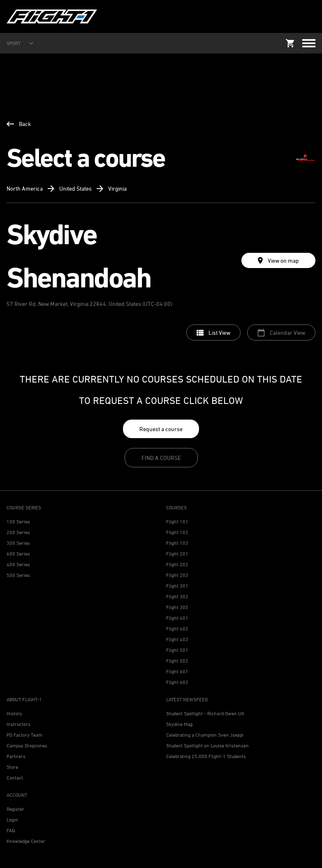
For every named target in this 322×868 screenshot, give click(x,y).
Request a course (161, 429)
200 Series (18, 532)
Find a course (161, 458)
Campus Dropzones (27, 745)
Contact (15, 778)
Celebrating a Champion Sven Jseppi (205, 735)
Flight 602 (177, 682)
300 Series (18, 543)
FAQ (11, 830)
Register (15, 809)
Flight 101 (177, 521)
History (14, 713)
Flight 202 (177, 564)
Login (12, 820)
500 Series (18, 575)
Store (12, 767)
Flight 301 (177, 586)
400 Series (18, 564)
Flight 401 (177, 618)
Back (19, 124)
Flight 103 (177, 543)
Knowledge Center (26, 841)
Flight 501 (177, 650)
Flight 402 (177, 629)
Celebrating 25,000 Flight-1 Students (206, 756)
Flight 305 (177, 607)
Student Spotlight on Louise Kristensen (207, 745)
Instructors (19, 724)
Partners (16, 756)
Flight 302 (177, 596)
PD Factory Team (24, 735)
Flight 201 (177, 554)
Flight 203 (177, 575)
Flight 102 (177, 532)
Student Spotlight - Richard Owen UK (205, 713)
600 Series (18, 554)
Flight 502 (177, 661)
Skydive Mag (179, 724)
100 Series (18, 521)
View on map (278, 260)
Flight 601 (177, 671)
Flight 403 (177, 639)
